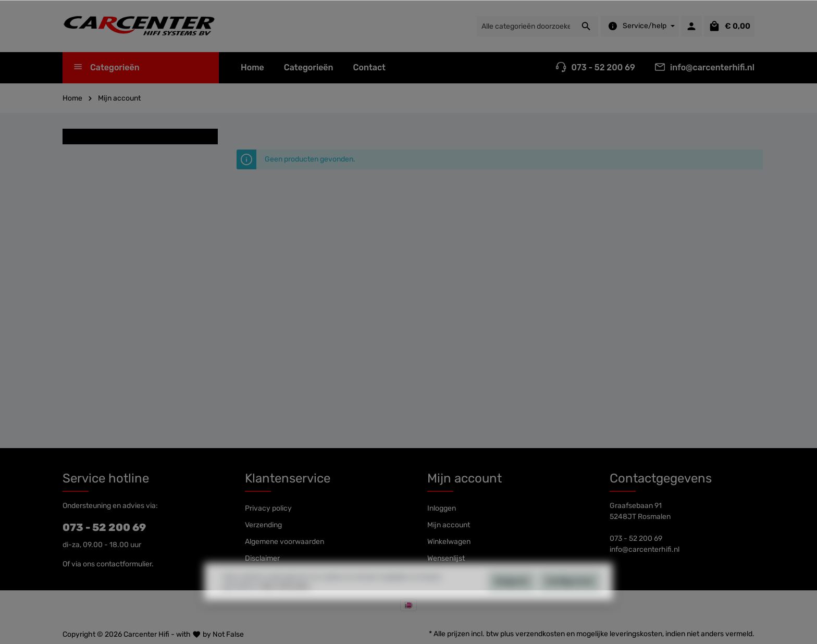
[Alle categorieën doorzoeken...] (525, 26)
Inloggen (442, 508)
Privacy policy (268, 508)
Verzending (263, 525)
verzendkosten (540, 634)
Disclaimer (262, 558)
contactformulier (124, 564)
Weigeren (512, 599)
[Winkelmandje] (729, 26)
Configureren (570, 599)
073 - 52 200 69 (104, 527)
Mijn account (465, 478)
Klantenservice (288, 478)
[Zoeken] (586, 26)
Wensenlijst (446, 558)
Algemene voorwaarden (284, 542)
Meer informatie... (287, 604)
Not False (228, 634)
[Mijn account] (691, 26)
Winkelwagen (449, 542)
